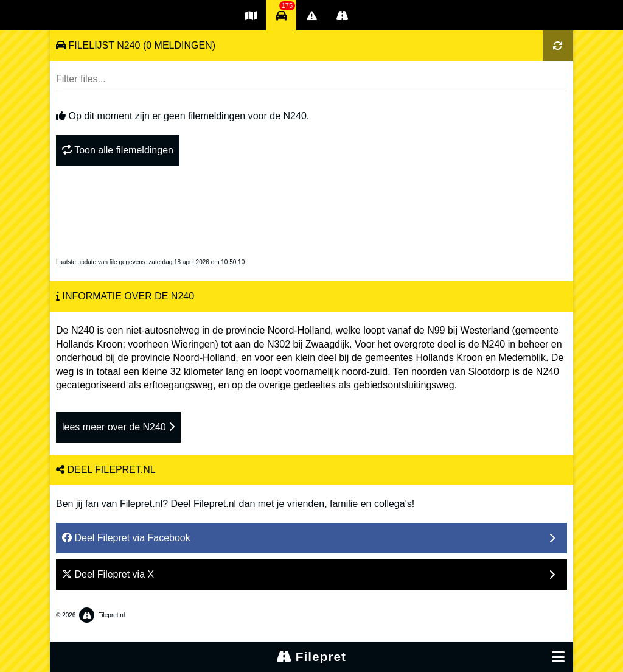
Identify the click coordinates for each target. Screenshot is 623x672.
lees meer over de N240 (118, 427)
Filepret (311, 656)
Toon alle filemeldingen (118, 150)
